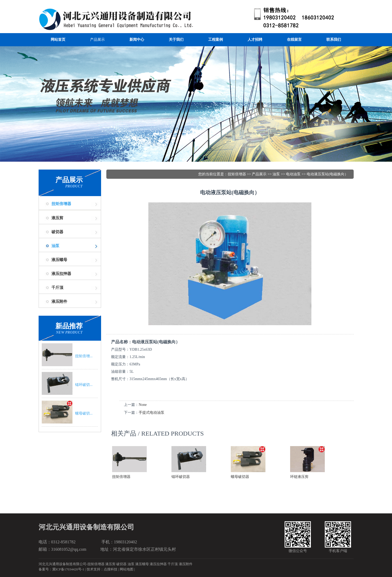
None (143, 405)
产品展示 (97, 40)
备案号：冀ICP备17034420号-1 (61, 569)
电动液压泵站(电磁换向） (328, 174)
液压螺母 (142, 564)
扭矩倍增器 (61, 204)
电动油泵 (293, 174)
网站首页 (58, 40)
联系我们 (334, 40)
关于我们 (176, 40)
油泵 (55, 246)
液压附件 (186, 564)
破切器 (121, 564)
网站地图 (127, 569)
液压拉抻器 (158, 564)
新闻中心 (137, 40)
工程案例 (216, 40)
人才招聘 (255, 40)
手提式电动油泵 (151, 413)
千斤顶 (173, 564)
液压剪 (110, 564)
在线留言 (294, 40)
